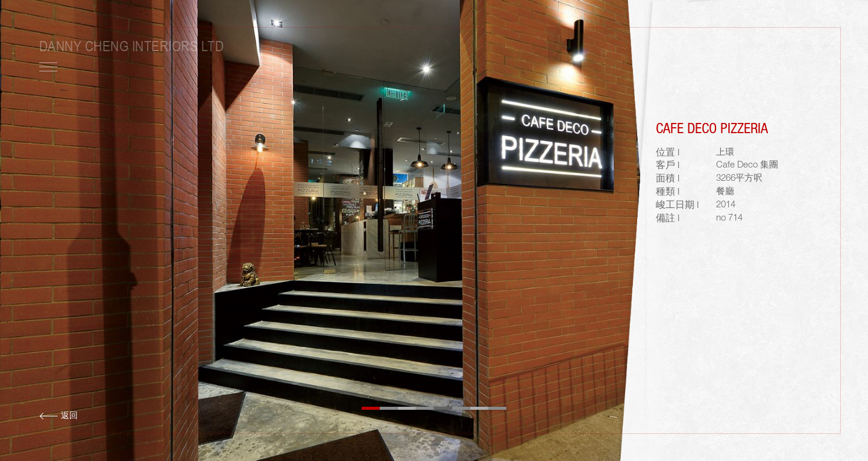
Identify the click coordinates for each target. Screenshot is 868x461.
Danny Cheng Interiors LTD (131, 46)
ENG (786, 46)
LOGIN (749, 46)
